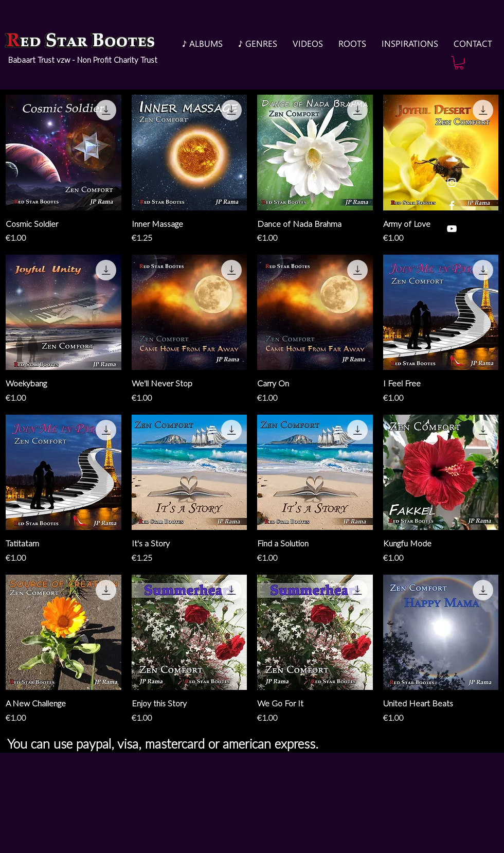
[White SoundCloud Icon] (452, 159)
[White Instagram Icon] (452, 182)
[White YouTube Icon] (452, 229)
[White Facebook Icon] (452, 206)
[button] (459, 63)
